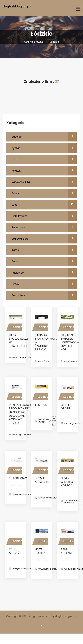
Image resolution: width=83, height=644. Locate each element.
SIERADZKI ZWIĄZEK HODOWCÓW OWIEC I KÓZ (70, 342)
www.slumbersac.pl (23, 494)
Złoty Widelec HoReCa (67, 482)
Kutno (44, 250)
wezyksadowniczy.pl (24, 569)
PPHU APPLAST (15, 551)
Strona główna (34, 42)
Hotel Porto (40, 551)
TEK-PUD (41, 405)
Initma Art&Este (42, 480)
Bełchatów (44, 295)
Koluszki (44, 171)
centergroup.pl (72, 423)
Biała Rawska (44, 216)
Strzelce (44, 137)
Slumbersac (18, 478)
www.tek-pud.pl (44, 421)
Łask (44, 159)
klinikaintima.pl (47, 498)
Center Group (66, 407)
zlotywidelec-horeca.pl (72, 501)
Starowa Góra (44, 239)
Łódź (44, 205)
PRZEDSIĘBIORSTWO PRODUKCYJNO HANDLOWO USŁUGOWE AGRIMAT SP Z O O (23, 414)
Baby (44, 261)
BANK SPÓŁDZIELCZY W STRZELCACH (19, 341)
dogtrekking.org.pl (17, 6)
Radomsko (44, 227)
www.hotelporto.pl (49, 569)
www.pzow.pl (71, 361)
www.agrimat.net (22, 435)
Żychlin (44, 148)
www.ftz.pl (44, 361)
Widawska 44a (44, 182)
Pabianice (44, 273)
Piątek (44, 284)
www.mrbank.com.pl (23, 358)
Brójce (44, 193)
